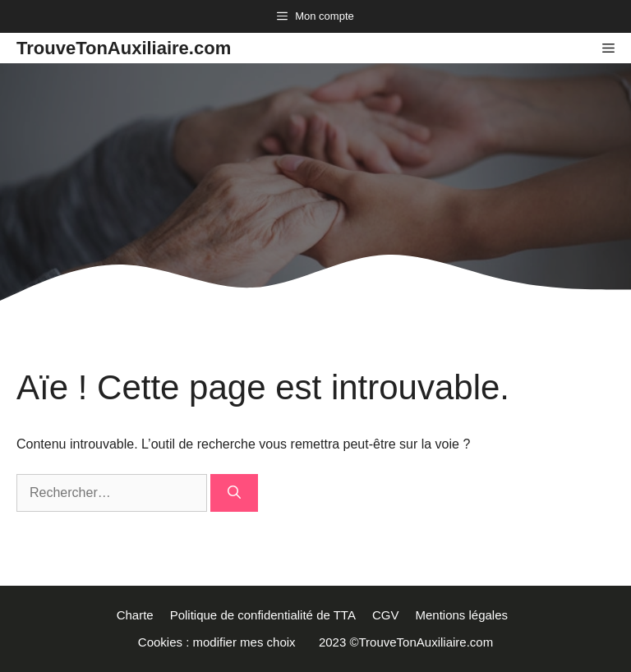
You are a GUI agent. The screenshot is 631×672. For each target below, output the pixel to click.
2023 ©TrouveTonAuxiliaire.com (406, 642)
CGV (386, 615)
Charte (135, 615)
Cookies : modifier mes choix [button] (220, 642)
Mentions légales (465, 615)
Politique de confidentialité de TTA (263, 615)
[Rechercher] (234, 493)
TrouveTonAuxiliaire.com (124, 48)
